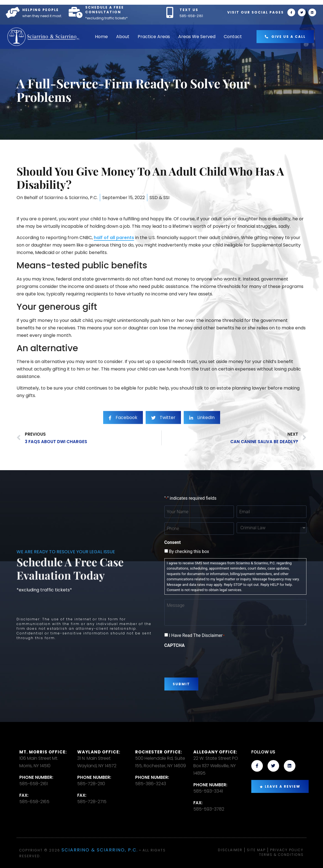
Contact (233, 37)
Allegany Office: (215, 752)
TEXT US (189, 10)
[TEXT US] (170, 12)
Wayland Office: (99, 752)
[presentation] (206, 661)
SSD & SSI (159, 202)
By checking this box (189, 552)
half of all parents (114, 238)
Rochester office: (159, 752)
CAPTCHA (175, 645)
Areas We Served (197, 37)
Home (101, 37)
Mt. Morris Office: (43, 752)
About (123, 37)
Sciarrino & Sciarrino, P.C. (100, 850)
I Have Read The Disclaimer (197, 636)
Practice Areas (154, 37)
